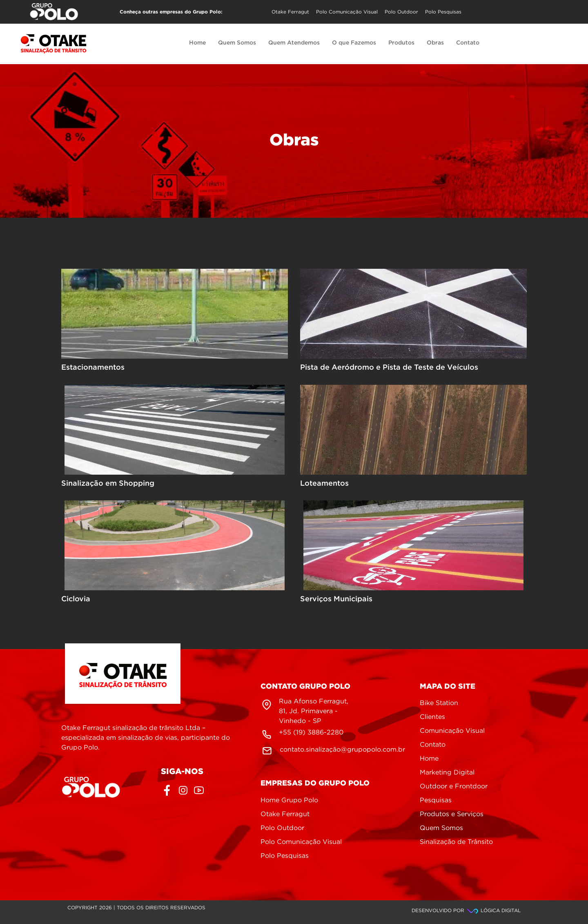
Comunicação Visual (452, 731)
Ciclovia (76, 599)
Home (197, 43)
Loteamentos (324, 484)
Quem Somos (237, 43)
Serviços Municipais (336, 599)
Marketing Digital (447, 773)
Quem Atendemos (294, 43)
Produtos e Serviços (452, 814)
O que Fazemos (354, 43)
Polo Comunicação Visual (347, 12)
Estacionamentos (93, 368)
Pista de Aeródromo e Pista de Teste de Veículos (389, 368)
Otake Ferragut (290, 12)
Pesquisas (436, 800)
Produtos (401, 43)
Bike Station (439, 703)
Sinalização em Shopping (108, 484)
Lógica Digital (493, 911)
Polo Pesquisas (443, 12)
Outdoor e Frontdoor (454, 787)
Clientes (432, 717)
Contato (468, 43)
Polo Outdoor (401, 12)
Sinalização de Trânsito (456, 842)
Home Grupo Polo (289, 800)
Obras (435, 43)
